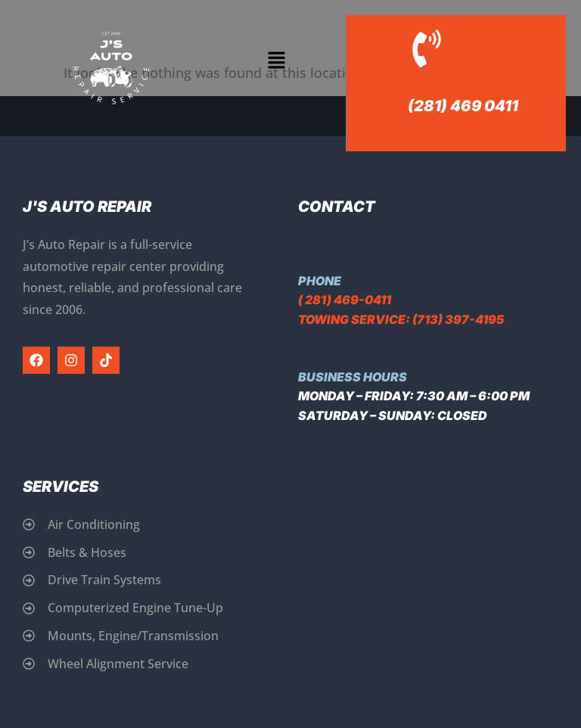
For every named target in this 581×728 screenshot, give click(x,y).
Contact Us (448, 84)
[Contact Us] (427, 48)
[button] (277, 61)
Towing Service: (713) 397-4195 (401, 319)
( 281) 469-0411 (345, 300)
